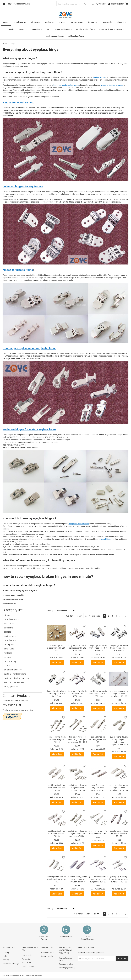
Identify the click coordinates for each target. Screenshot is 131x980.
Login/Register (116, 4)
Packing (6, 956)
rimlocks (8, 653)
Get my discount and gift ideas (91, 953)
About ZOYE (26, 962)
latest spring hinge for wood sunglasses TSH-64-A (57, 879)
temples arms (11, 619)
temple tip (9, 640)
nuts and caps (11, 661)
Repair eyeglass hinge (67, 968)
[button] (63, 626)
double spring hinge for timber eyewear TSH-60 (57, 833)
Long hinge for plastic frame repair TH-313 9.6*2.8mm (57, 694)
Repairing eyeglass (66, 964)
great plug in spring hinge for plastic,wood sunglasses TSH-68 (119, 879)
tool (6, 665)
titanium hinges (99, 77)
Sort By (50, 611)
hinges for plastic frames (79, 524)
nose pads (9, 644)
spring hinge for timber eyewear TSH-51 (98, 739)
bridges (8, 632)
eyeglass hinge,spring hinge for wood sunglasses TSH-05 (119, 694)
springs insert (11, 636)
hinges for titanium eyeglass (112, 85)
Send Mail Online (47, 952)
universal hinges (105, 539)
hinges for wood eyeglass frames (66, 85)
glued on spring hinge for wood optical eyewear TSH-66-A (77, 879)
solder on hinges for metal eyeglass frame (29, 429)
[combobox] (72, 4)
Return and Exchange (11, 963)
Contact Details (47, 956)
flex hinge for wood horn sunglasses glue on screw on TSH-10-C (77, 739)
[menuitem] (6, 22)
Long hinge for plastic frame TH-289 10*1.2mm (77, 694)
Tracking (6, 960)
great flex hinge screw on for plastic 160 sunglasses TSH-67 (98, 879)
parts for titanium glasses (16, 678)
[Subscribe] (122, 958)
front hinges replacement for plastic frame (29, 348)
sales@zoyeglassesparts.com (16, 4)
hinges (7, 615)
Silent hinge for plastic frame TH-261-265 (57, 648)
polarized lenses (12, 670)
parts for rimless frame (15, 674)
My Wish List (101, 4)
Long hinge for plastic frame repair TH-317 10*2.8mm (98, 648)
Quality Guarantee (29, 966)
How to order (27, 955)
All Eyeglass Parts (12, 686)
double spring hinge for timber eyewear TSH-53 (57, 788)
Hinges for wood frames (18, 102)
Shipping (6, 952)
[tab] (12, 615)
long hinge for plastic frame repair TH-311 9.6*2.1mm (98, 694)
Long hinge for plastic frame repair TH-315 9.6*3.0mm (119, 648)
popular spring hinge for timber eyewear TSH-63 (119, 833)
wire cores (9, 623)
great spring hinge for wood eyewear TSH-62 (98, 832)
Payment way (27, 959)
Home (5, 44)
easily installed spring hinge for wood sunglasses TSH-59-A (119, 788)
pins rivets (9, 649)
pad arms (9, 628)
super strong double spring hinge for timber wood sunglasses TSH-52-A (119, 741)
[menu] (65, 29)
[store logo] (65, 15)
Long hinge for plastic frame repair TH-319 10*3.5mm (77, 648)
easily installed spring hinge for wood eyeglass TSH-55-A (77, 788)
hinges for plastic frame (18, 270)
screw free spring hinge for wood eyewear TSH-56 (98, 788)
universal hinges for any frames (23, 186)
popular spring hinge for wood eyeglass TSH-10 (57, 739)
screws (7, 657)
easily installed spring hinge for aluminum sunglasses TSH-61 (77, 833)
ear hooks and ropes (14, 682)
